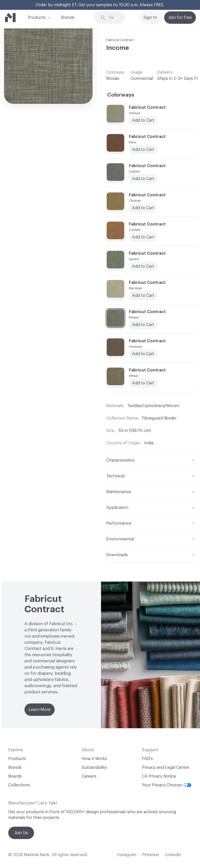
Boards (15, 776)
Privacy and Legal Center (166, 768)
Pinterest (151, 855)
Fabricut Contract (120, 40)
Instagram (127, 855)
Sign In (150, 18)
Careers (89, 776)
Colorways (121, 95)
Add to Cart (143, 296)
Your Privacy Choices (167, 785)
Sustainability (94, 768)
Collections (19, 785)
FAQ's (147, 759)
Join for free (180, 18)
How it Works (94, 759)
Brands (68, 18)
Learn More (40, 710)
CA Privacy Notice (159, 776)
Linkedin (173, 855)
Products (37, 17)
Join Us (21, 833)
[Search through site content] (113, 18)
